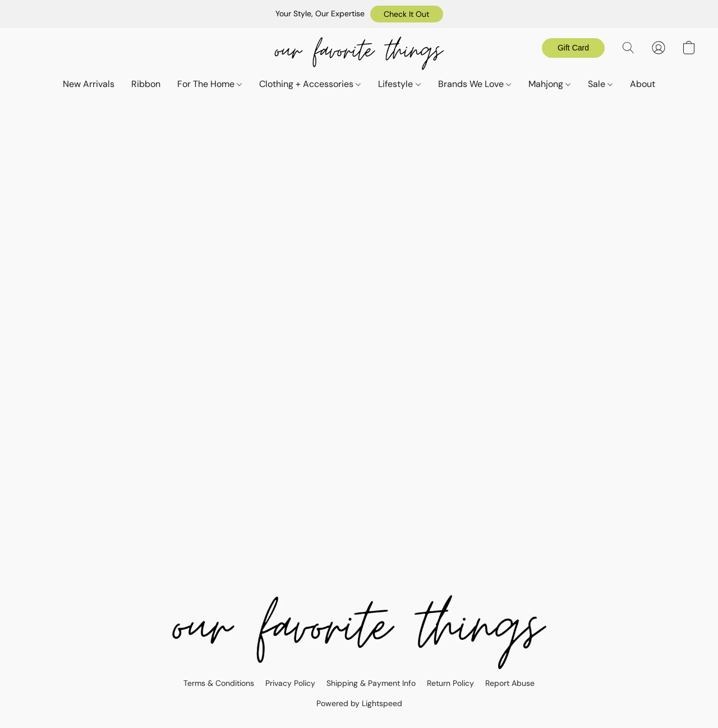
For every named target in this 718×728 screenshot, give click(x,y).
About (643, 84)
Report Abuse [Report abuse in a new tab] (510, 683)
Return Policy (450, 683)
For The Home (210, 84)
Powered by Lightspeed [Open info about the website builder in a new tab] (359, 703)
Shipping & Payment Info (371, 683)
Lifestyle (399, 84)
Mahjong (549, 84)
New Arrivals (89, 84)
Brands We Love (475, 84)
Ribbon (146, 84)
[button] (407, 14)
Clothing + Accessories (310, 84)
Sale (600, 84)
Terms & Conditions (219, 683)
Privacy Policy (290, 683)
